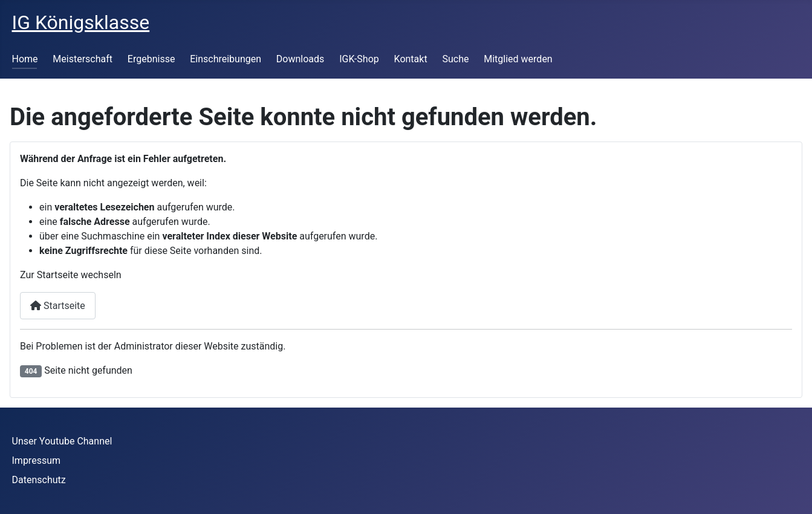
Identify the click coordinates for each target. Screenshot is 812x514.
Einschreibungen (226, 59)
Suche (455, 59)
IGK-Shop (359, 59)
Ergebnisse (151, 59)
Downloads (300, 59)
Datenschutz (39, 480)
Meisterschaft (83, 59)
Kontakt (411, 59)
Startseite (58, 306)
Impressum (37, 460)
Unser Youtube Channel (62, 441)
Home (25, 59)
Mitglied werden (518, 59)
